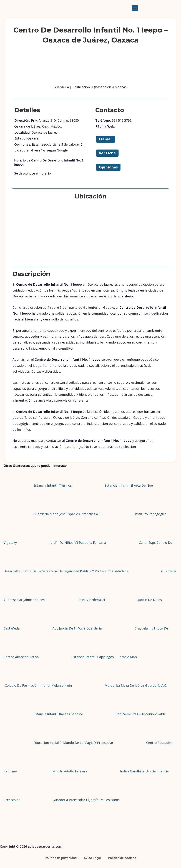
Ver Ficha (107, 153)
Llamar (106, 139)
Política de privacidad (61, 858)
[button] (135, 8)
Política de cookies (122, 858)
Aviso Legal (92, 858)
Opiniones (108, 167)
